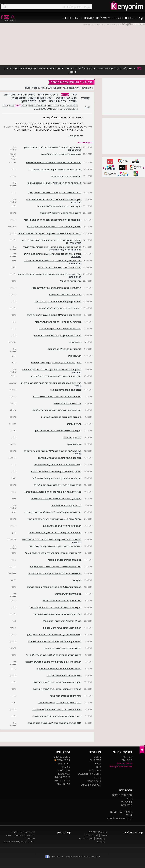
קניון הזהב (101, 838)
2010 (50, 109)
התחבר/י (12, 19)
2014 (75, 109)
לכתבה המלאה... (76, 136)
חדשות (77, 18)
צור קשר (66, 767)
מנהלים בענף (29, 101)
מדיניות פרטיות (63, 780)
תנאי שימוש (64, 774)
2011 (56, 109)
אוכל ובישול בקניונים (91, 785)
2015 (5, 105)
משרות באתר (63, 784)
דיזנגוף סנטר (92, 835)
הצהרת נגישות (63, 777)
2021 (43, 105)
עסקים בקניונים (28, 832)
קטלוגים (89, 18)
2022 (50, 105)
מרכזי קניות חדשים (66, 98)
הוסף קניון (127, 757)
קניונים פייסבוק (54, 856)
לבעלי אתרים (62, 760)
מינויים (43, 101)
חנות (99, 767)
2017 (18, 105)
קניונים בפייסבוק (62, 757)
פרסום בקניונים (124, 763)
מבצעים (118, 18)
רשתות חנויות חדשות (41, 98)
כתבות (67, 18)
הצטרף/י (6, 19)
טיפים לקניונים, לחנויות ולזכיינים (19, 842)
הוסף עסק (127, 760)
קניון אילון (101, 842)
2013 (69, 109)
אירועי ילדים (103, 18)
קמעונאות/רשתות (48, 95)
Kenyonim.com (73, 856)
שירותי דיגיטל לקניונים (121, 766)
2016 (11, 105)
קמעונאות (20, 835)
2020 (37, 105)
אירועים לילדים (94, 774)
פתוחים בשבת (63, 763)
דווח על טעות (63, 770)
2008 (37, 109)
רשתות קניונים (58, 101)
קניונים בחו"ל (94, 781)
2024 (62, 105)
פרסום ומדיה (19, 98)
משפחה (138, 24)
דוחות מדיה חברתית (122, 795)
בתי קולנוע (127, 802)
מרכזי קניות (95, 760)
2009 (43, 109)
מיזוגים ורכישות (26, 95)
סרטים (129, 798)
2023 (56, 105)
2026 (75, 105)
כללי (74, 95)
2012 (62, 109)
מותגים (73, 101)
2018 (24, 105)
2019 (31, 105)
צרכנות (97, 778)
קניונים (139, 18)
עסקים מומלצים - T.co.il (119, 818)
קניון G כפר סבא (86, 838)
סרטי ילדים (127, 805)
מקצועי (126, 24)
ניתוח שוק (9, 95)
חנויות (129, 18)
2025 (69, 105)
